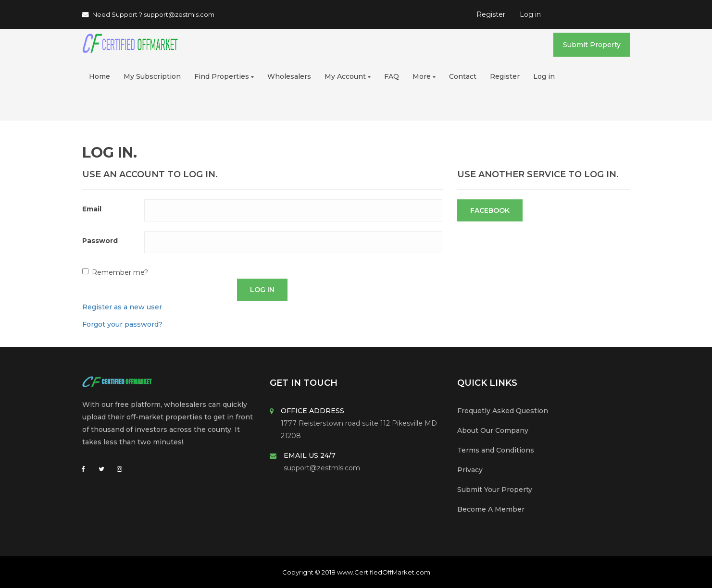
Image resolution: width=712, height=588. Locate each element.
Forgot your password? (122, 324)
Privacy (470, 470)
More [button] (424, 76)
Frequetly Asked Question (503, 411)
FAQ (392, 76)
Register (491, 14)
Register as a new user (122, 307)
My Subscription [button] (152, 76)
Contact (463, 76)
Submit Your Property (495, 490)
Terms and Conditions (496, 450)
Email (92, 209)
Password (100, 241)
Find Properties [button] (224, 76)
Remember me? (120, 272)
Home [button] (100, 76)
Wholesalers (289, 76)
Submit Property (592, 45)
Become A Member (491, 509)
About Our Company (493, 430)
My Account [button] (348, 76)
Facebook (490, 210)
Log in (530, 14)
